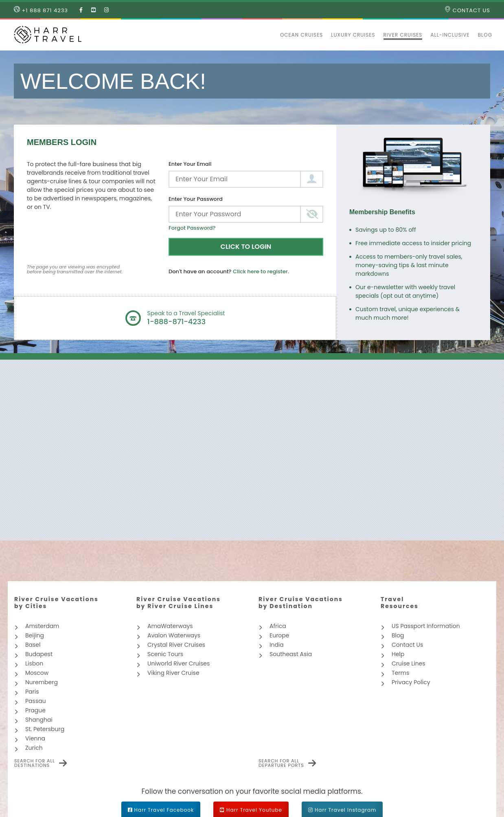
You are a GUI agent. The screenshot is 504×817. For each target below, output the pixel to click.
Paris (32, 692)
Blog (485, 35)
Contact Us (467, 10)
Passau (36, 701)
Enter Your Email (190, 164)
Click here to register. (261, 271)
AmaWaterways (170, 626)
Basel (33, 645)
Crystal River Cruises (176, 645)
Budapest (39, 654)
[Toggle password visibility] (312, 214)
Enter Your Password (196, 199)
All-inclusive (450, 35)
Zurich (34, 748)
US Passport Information (426, 626)
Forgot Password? (192, 228)
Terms (400, 673)
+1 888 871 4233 (41, 10)
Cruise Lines (409, 663)
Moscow (37, 673)
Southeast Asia (291, 654)
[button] (272, 35)
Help (398, 654)
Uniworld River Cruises (179, 663)
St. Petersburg (45, 729)
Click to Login (246, 247)
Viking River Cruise (173, 673)
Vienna (35, 738)
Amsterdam (42, 626)
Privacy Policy (411, 682)
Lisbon (34, 663)
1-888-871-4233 (177, 322)
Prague (35, 710)
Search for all (35, 763)
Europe (279, 635)
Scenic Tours (165, 654)
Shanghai (39, 720)
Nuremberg (42, 682)
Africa (278, 626)
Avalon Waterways (174, 635)
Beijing (35, 635)
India (277, 645)
